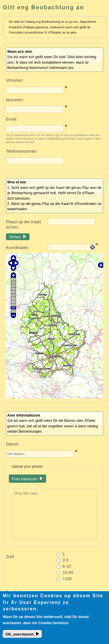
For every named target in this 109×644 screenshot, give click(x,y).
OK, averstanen (19, 636)
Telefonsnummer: (22, 151)
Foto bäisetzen (25, 479)
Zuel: (10, 556)
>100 (67, 579)
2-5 (65, 560)
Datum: (12, 444)
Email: (11, 119)
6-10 (67, 566)
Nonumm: (15, 100)
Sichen (15, 237)
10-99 (68, 572)
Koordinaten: (17, 248)
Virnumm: (15, 80)
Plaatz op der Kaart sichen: (23, 224)
